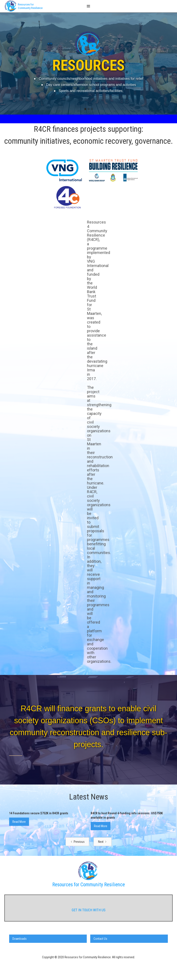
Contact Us (100, 939)
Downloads (20, 939)
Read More (19, 822)
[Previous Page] (77, 842)
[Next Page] (103, 842)
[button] (88, 6)
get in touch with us (89, 910)
